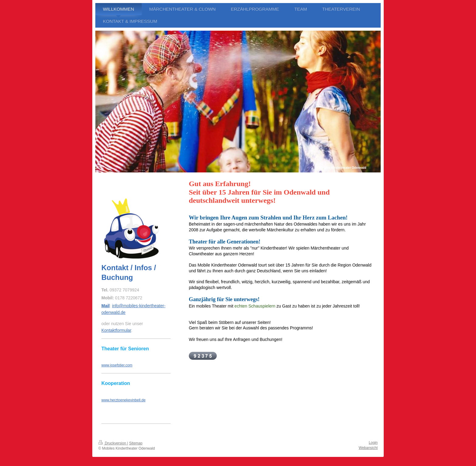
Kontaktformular (116, 330)
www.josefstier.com (117, 365)
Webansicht (368, 448)
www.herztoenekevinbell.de (123, 400)
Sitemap (136, 443)
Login (373, 443)
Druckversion (113, 443)
